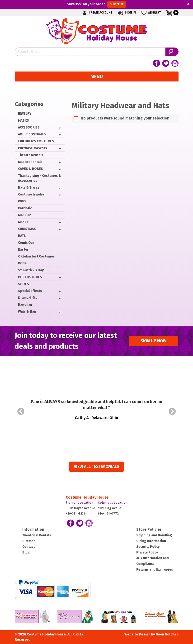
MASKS (24, 121)
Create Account (97, 13)
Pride (22, 263)
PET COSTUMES (30, 277)
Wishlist (151, 13)
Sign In (126, 13)
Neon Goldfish (167, 634)
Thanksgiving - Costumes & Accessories (40, 178)
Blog (26, 552)
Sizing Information (151, 541)
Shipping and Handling (154, 535)
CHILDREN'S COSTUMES (36, 141)
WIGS (22, 201)
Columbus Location (113, 503)
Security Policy (148, 547)
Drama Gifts (28, 298)
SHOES (24, 284)
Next (172, 411)
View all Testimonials (96, 467)
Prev (21, 411)
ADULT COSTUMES (32, 134)
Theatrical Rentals (37, 535)
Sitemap (29, 541)
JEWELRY (25, 114)
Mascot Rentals (30, 162)
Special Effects (30, 291)
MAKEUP (24, 215)
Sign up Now (153, 341)
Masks (23, 222)
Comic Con (26, 243)
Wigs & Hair (27, 312)
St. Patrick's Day (31, 270)
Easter (23, 250)
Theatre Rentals (31, 155)
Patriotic (25, 208)
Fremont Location (80, 503)
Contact (28, 547)
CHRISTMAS (27, 229)
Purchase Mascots (33, 148)
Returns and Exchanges (155, 570)
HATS (22, 236)
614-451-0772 (108, 513)
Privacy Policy (147, 552)
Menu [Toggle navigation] (97, 76)
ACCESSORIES (29, 127)
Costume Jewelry (31, 194)
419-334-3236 (76, 513)
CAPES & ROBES (31, 169)
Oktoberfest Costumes (36, 256)
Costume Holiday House (87, 497)
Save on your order (96, 4)
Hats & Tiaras (29, 188)
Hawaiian (25, 305)
